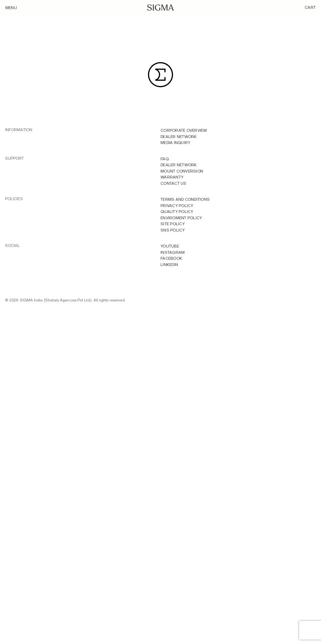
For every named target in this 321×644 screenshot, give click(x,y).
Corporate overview (184, 130)
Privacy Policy (177, 206)
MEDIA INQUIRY (175, 143)
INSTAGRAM (173, 252)
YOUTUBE (170, 246)
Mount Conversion (182, 171)
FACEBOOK (171, 258)
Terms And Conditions (185, 199)
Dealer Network (179, 137)
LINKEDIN (169, 265)
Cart (310, 7)
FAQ (165, 159)
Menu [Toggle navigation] (11, 8)
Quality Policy (177, 212)
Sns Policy (173, 230)
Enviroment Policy (181, 218)
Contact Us (174, 183)
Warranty (172, 177)
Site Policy (173, 224)
